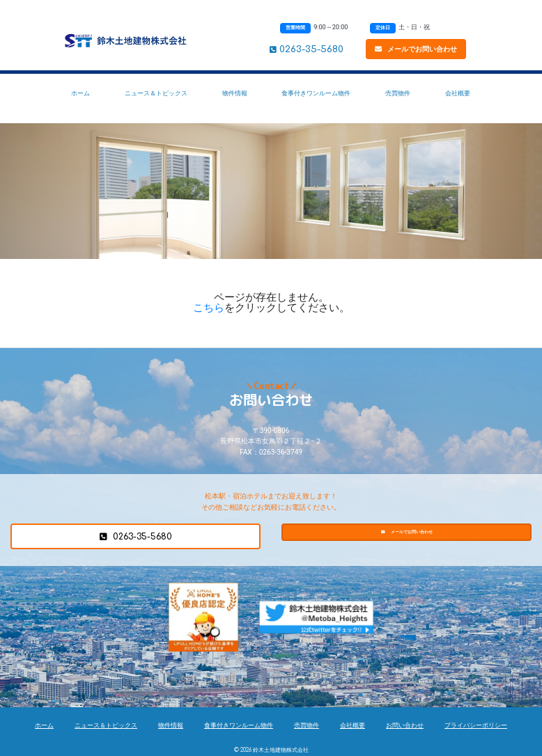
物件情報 (235, 93)
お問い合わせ (405, 725)
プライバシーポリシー (476, 725)
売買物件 (398, 93)
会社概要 (458, 93)
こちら (209, 308)
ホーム (80, 93)
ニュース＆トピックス (156, 93)
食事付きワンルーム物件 (316, 93)
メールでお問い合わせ (416, 49)
